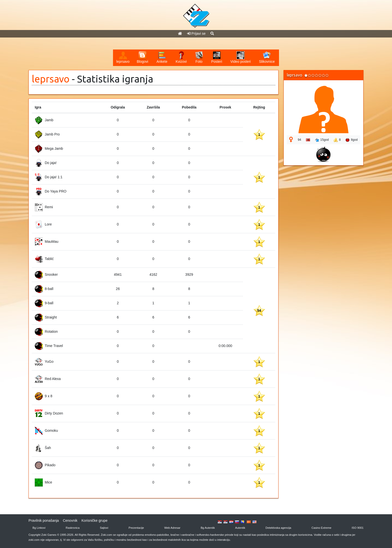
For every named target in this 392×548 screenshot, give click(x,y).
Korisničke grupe (94, 520)
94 (299, 140)
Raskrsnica (73, 528)
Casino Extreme (321, 528)
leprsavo (51, 79)
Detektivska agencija (278, 528)
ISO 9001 (358, 528)
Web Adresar (172, 528)
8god (351, 140)
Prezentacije (136, 528)
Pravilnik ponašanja (44, 520)
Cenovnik (70, 520)
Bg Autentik (208, 528)
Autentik (240, 528)
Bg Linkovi (39, 528)
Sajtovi (104, 528)
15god (322, 140)
